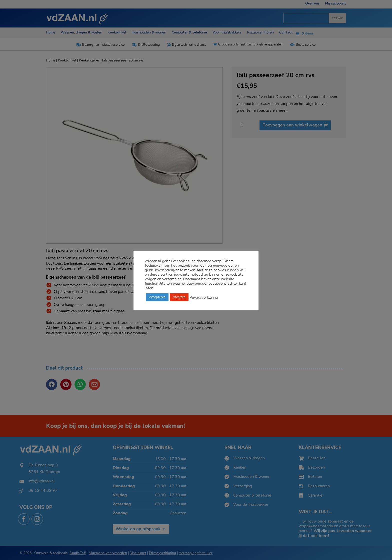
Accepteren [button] (157, 297)
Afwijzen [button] (179, 297)
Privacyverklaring (204, 297)
